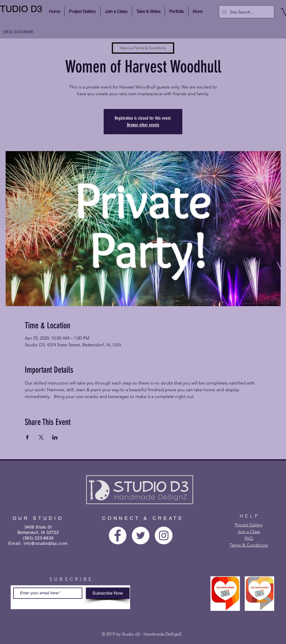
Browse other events (143, 125)
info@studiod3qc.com (46, 543)
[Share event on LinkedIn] (55, 437)
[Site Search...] (246, 12)
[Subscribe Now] (108, 593)
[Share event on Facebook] (27, 437)
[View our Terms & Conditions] (143, 48)
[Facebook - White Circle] (118, 535)
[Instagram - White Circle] (164, 535)
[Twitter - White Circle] (141, 535)
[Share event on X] (41, 437)
